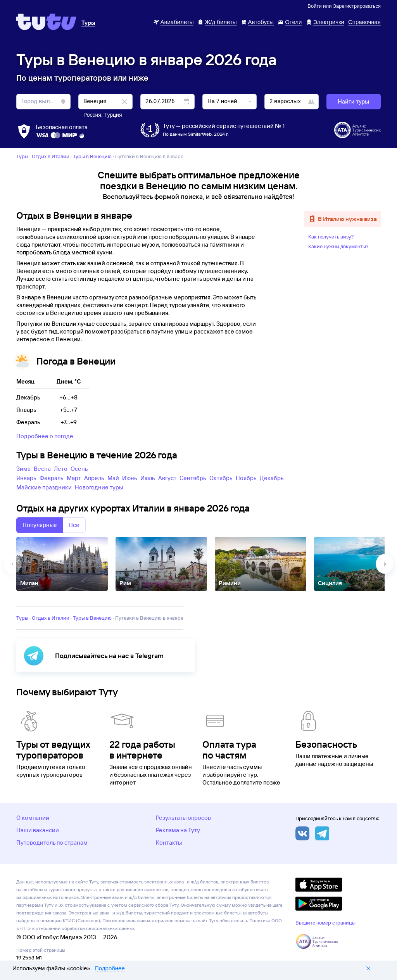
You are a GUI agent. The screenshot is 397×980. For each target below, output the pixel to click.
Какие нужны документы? (338, 246)
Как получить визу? (331, 237)
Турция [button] (113, 115)
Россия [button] (92, 115)
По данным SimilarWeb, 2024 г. (196, 134)
